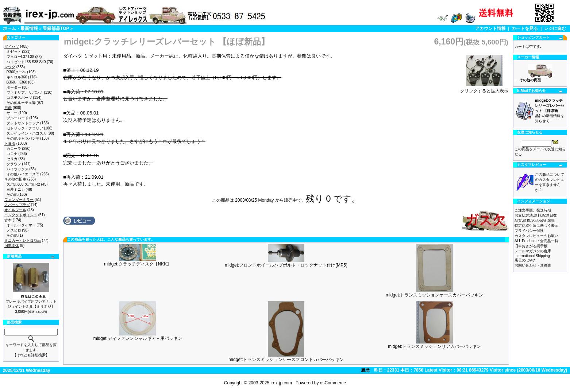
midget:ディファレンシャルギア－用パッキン (138, 338)
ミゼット (14, 52)
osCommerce (333, 383)
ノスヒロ (14, 230)
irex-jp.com (281, 383)
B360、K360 (17, 82)
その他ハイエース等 (23, 174)
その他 (12, 195)
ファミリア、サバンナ (25, 92)
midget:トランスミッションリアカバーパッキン (434, 346)
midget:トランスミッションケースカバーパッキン (434, 295)
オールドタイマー (21, 225)
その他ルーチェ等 (21, 103)
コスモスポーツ (19, 98)
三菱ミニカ (16, 189)
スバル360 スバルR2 (23, 184)
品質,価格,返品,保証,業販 (535, 220)
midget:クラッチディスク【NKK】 (138, 264)
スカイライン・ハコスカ (27, 133)
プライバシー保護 (529, 231)
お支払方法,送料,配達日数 (536, 215)
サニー (12, 113)
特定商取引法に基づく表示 (536, 226)
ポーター (14, 87)
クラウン (14, 164)
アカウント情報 (490, 28)
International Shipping (532, 256)
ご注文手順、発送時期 (533, 210)
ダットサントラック (23, 123)
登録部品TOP (56, 28)
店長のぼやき (525, 260)
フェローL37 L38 (20, 57)
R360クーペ (16, 72)
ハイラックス (18, 169)
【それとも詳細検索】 (31, 355)
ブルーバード (18, 118)
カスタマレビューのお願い (536, 236)
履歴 (365, 370)
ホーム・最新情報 (20, 28)
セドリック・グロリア (25, 128)
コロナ (12, 154)
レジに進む (555, 28)
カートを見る (525, 28)
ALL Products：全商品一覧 (536, 241)
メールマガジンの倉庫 (533, 251)
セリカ (12, 159)
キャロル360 (17, 77)
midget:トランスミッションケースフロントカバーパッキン (286, 360)
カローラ (14, 149)
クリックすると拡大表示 (484, 89)
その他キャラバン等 (23, 138)
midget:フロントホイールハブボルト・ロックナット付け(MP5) (286, 265)
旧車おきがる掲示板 (531, 246)
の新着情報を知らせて (550, 111)
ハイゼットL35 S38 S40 (26, 62)
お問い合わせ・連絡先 (533, 265)
